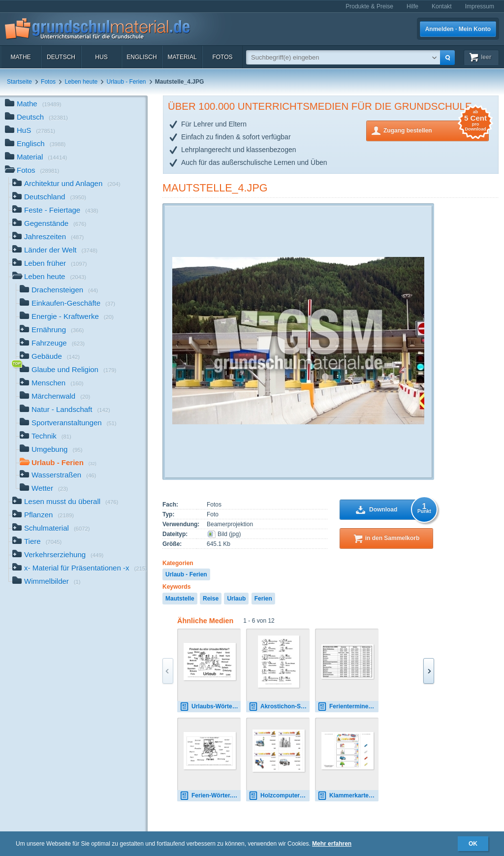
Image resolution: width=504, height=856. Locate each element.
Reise (211, 599)
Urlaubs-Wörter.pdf (210, 707)
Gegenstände (49, 224)
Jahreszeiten (48, 238)
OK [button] (473, 844)
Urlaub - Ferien (126, 82)
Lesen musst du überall (65, 502)
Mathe (20, 57)
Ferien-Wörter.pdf (210, 796)
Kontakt (442, 6)
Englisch (142, 57)
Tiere (37, 542)
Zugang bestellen (436, 130)
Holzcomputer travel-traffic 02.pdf (279, 796)
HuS (101, 57)
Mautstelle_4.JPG (215, 188)
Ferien (263, 599)
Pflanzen (43, 516)
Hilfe (412, 6)
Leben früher (50, 264)
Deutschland (49, 198)
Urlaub (236, 599)
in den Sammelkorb (393, 538)
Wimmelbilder (47, 582)
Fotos (222, 57)
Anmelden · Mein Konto (458, 29)
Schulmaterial (51, 529)
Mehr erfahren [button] (332, 844)
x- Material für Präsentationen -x (80, 569)
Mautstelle (180, 599)
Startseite (19, 82)
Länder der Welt (55, 251)
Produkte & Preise (369, 6)
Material (182, 57)
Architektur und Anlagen (66, 184)
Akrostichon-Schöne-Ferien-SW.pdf (279, 707)
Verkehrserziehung (58, 555)
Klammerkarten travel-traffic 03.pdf (348, 796)
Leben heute (81, 82)
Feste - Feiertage (55, 211)
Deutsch (61, 57)
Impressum (480, 6)
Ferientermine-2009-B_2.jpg (348, 707)
